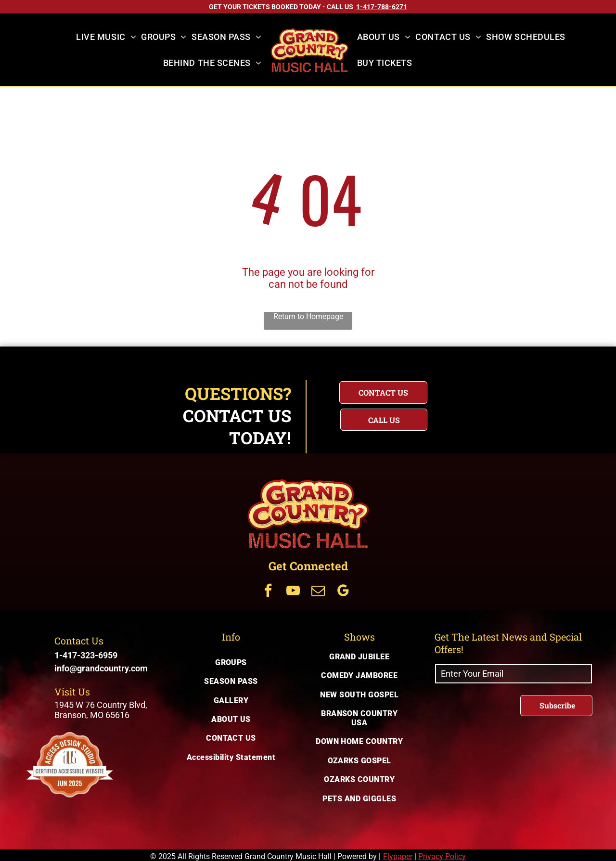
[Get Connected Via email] (318, 592)
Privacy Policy (442, 856)
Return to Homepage (308, 316)
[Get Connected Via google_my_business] (343, 592)
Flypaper (398, 856)
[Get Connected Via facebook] (268, 592)
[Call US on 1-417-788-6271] (382, 7)
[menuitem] (106, 37)
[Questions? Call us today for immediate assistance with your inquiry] (384, 420)
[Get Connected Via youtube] (293, 592)
